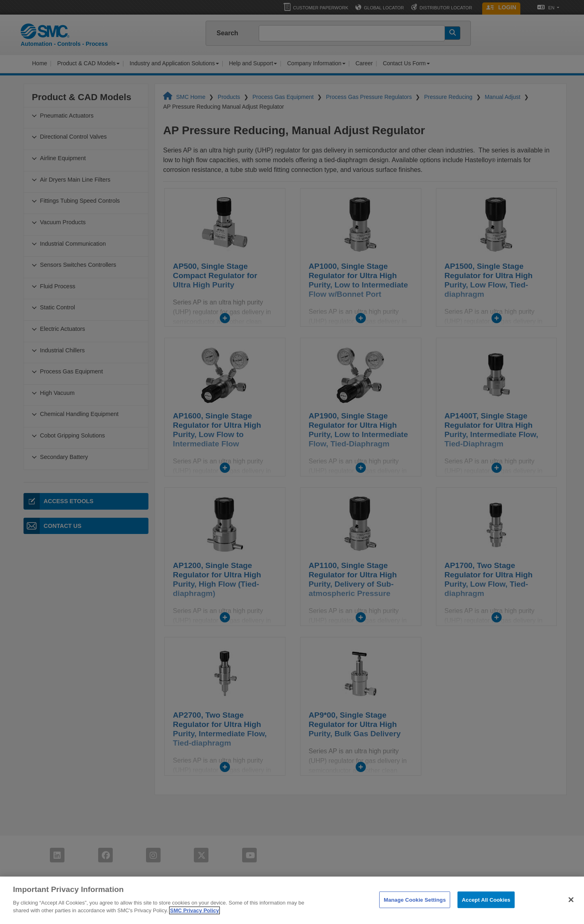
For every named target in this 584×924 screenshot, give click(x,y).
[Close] (571, 913)
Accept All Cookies (486, 913)
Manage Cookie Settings (415, 913)
